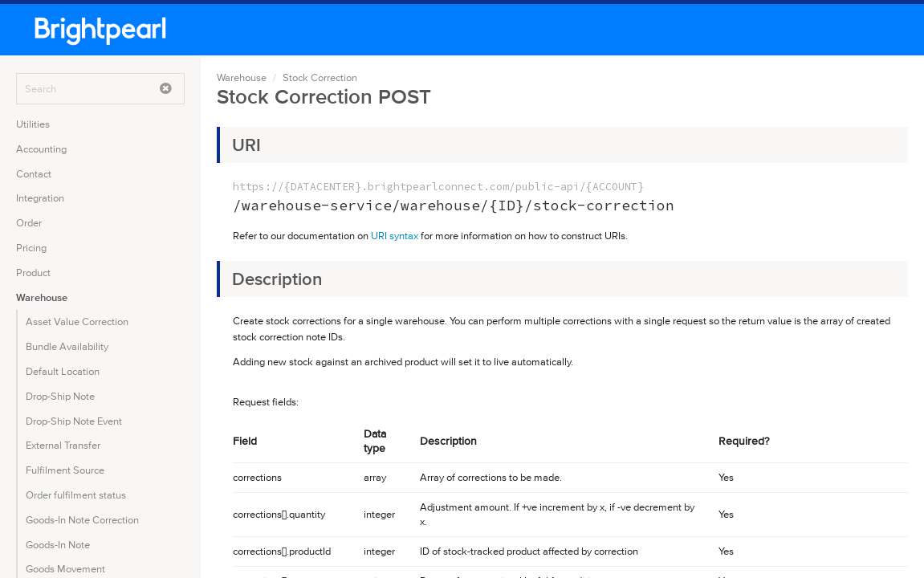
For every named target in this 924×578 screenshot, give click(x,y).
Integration (40, 198)
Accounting (41, 149)
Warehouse (42, 297)
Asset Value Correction (77, 322)
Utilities (33, 124)
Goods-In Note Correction (82, 520)
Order (29, 223)
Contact (34, 174)
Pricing (31, 248)
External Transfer (63, 445)
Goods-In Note (58, 545)
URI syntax (395, 236)
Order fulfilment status (76, 495)
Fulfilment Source (65, 470)
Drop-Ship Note (60, 396)
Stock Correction (320, 77)
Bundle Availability (67, 346)
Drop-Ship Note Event (74, 421)
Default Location (63, 371)
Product (33, 273)
